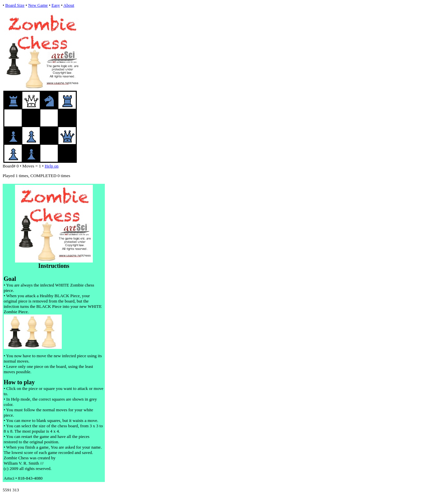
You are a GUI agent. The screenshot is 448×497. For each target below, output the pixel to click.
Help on (52, 166)
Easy (56, 5)
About (69, 5)
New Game (38, 5)
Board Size (15, 5)
